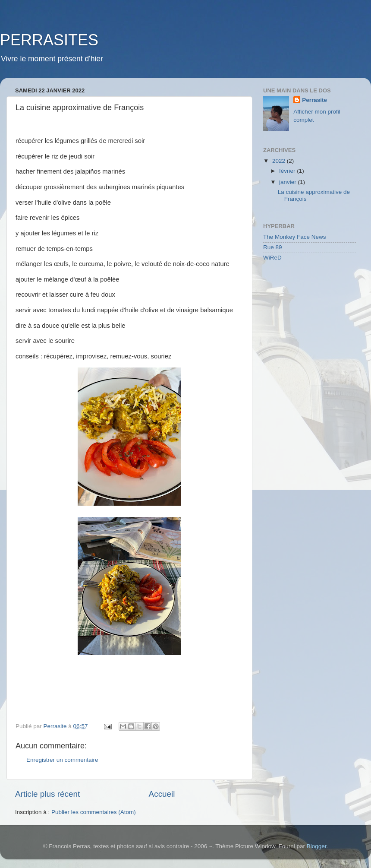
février (288, 171)
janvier (289, 182)
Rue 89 (273, 247)
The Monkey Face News (295, 237)
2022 (280, 161)
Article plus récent (47, 794)
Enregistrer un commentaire (62, 760)
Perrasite (314, 100)
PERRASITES (49, 40)
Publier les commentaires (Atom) (94, 812)
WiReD (272, 258)
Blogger (317, 846)
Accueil (162, 794)
